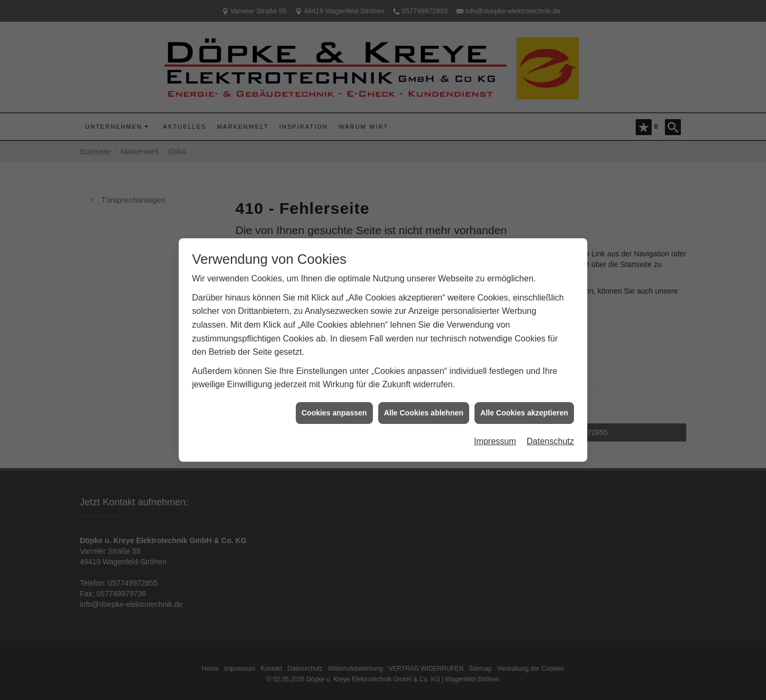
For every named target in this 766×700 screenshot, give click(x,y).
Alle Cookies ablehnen (424, 409)
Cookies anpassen (334, 409)
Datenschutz (550, 437)
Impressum (495, 437)
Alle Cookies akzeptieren (524, 409)
